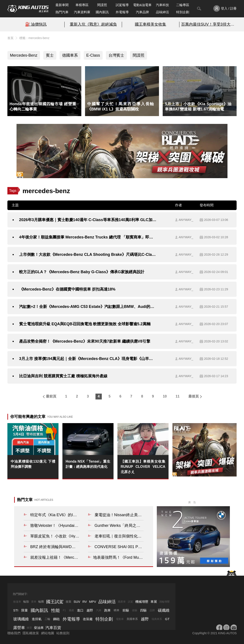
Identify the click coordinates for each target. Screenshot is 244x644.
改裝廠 (88, 619)
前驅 (126, 610)
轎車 (117, 610)
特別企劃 (183, 12)
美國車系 (132, 619)
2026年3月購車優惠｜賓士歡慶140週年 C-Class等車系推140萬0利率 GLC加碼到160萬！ (88, 220)
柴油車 (39, 628)
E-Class (93, 55)
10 (165, 396)
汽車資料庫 (82, 12)
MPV (93, 602)
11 (178, 396)
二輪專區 (183, 5)
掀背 (29, 628)
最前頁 (51, 396)
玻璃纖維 (21, 619)
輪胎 (26, 602)
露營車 (19, 628)
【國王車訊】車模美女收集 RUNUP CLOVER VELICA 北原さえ (143, 467)
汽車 (99, 610)
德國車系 (70, 55)
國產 (72, 610)
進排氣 (37, 619)
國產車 (122, 602)
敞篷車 (17, 602)
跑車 (107, 610)
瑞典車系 (157, 619)
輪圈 (41, 602)
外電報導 (122, 12)
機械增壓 (142, 602)
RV (85, 602)
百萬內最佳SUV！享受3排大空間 (208, 24)
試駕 (130, 602)
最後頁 (194, 396)
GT (167, 619)
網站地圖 (48, 633)
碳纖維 (164, 610)
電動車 (120, 619)
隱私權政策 (31, 633)
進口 (80, 610)
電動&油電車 (142, 5)
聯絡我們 (14, 633)
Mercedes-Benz (24, 55)
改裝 (69, 602)
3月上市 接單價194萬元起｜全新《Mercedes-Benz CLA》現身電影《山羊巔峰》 (88, 359)
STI (16, 610)
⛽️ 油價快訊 (36, 24)
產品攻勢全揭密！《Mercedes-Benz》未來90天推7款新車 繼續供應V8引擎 (85, 341)
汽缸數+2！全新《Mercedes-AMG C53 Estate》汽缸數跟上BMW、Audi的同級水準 (88, 307)
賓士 (50, 55)
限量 (25, 610)
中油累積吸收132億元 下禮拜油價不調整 (33, 464)
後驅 (135, 610)
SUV (77, 602)
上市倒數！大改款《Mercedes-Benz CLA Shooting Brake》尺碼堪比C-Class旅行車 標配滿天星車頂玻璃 (88, 255)
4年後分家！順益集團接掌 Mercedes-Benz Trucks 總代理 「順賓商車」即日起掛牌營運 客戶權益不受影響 (88, 237)
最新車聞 (62, 5)
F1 (64, 610)
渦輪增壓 (164, 602)
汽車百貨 (53, 628)
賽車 (34, 602)
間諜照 (102, 5)
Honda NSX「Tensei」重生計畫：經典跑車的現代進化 (88, 464)
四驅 (143, 610)
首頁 (10, 38)
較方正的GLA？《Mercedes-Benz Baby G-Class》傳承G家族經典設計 (82, 272)
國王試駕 (55, 602)
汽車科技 (162, 5)
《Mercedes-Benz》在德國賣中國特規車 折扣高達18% (67, 289)
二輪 (47, 619)
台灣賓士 (116, 55)
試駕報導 (122, 5)
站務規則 (63, 633)
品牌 (152, 610)
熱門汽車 (62, 12)
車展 (154, 602)
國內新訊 (102, 12)
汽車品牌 (142, 12)
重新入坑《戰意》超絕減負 (93, 24)
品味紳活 (162, 12)
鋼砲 (56, 619)
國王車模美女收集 (150, 24)
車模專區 (82, 5)
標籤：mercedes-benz (34, 38)
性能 (55, 610)
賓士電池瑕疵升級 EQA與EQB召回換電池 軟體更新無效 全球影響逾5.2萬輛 (85, 324)
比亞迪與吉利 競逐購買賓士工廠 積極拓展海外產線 (63, 376)
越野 (90, 610)
